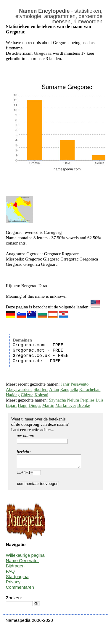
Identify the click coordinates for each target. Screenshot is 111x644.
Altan (54, 389)
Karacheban (90, 389)
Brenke (84, 405)
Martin (48, 405)
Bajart (11, 405)
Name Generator (22, 563)
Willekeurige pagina (25, 558)
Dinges (35, 405)
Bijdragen (15, 568)
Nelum (73, 400)
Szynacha (57, 400)
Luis (100, 400)
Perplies (87, 400)
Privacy (13, 584)
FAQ (10, 574)
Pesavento (79, 384)
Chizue (27, 395)
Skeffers (41, 389)
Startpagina (17, 579)
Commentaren (20, 590)
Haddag (13, 395)
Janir (65, 384)
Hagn (23, 405)
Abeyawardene (19, 389)
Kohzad (41, 395)
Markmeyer (66, 405)
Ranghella (69, 389)
